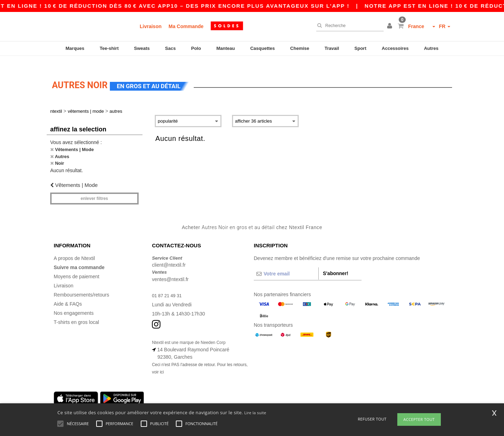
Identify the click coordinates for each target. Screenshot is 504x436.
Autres (431, 48)
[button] (391, 26)
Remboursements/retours (81, 284)
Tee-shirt (109, 48)
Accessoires (395, 48)
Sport (360, 48)
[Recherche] (348, 26)
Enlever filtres (94, 188)
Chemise (300, 48)
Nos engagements (74, 302)
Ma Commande (186, 26)
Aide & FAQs (68, 293)
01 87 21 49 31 (168, 285)
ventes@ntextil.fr (170, 269)
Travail (332, 48)
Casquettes (263, 48)
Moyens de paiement (77, 266)
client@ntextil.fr (169, 255)
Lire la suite (255, 413)
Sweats (142, 48)
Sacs (170, 48)
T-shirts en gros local (76, 312)
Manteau (226, 48)
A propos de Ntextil (74, 248)
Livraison (151, 26)
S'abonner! (336, 263)
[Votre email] (286, 263)
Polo (196, 48)
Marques (75, 48)
